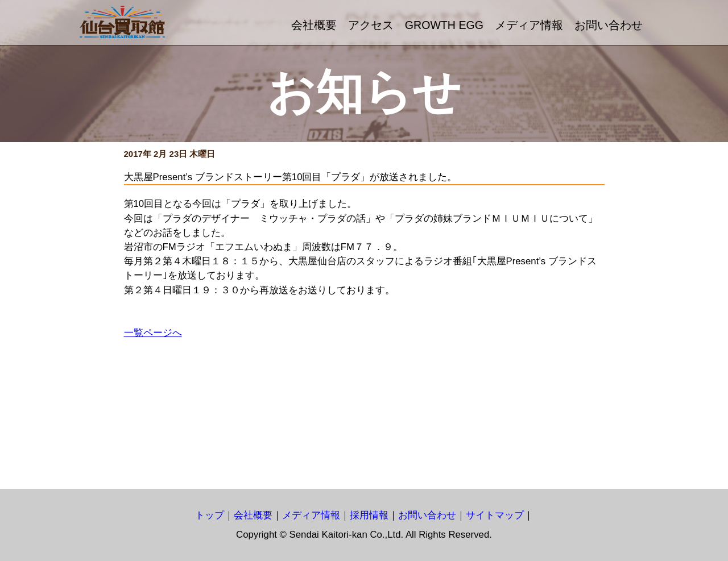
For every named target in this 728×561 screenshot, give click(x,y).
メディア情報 (529, 25)
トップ (210, 515)
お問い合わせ (609, 25)
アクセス (371, 25)
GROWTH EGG (444, 25)
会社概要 (314, 25)
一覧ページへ (153, 333)
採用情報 (369, 515)
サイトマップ (495, 515)
